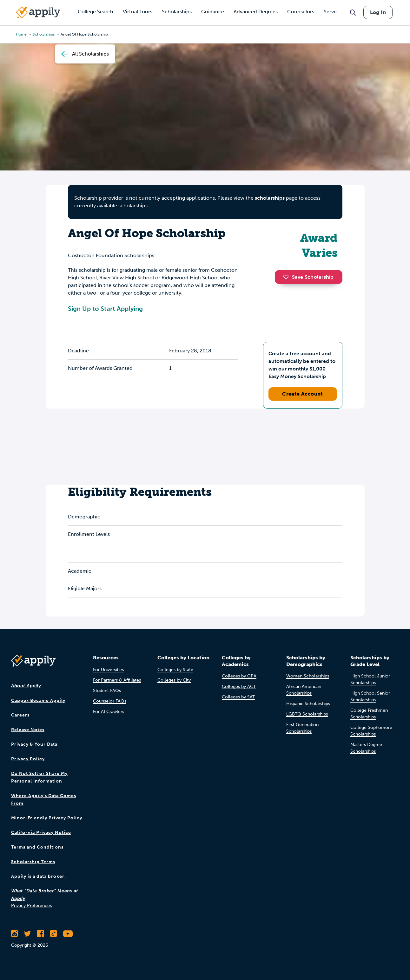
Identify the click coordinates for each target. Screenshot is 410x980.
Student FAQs (107, 691)
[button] (288, 277)
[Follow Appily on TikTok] (53, 934)
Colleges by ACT (239, 687)
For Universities (108, 670)
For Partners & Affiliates (117, 680)
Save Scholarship (308, 277)
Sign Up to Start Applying (105, 309)
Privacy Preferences (31, 906)
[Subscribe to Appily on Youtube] (68, 934)
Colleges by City (174, 680)
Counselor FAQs (110, 701)
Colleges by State (175, 670)
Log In (378, 12)
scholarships (270, 198)
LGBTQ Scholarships (307, 714)
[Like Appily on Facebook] (40, 934)
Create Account (303, 394)
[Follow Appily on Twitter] (27, 934)
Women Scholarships (308, 676)
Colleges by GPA (239, 676)
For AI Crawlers (109, 712)
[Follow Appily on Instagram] (14, 934)
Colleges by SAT (238, 697)
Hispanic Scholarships (308, 704)
